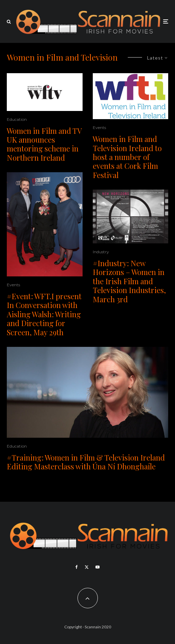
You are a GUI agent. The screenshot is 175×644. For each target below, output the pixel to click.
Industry (101, 252)
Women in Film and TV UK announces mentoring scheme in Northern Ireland (44, 144)
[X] (87, 567)
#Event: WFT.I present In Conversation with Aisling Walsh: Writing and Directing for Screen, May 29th (44, 314)
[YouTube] (98, 567)
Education (17, 119)
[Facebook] (77, 567)
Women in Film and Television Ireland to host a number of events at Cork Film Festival (127, 157)
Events (13, 285)
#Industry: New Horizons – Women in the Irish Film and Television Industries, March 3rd (129, 281)
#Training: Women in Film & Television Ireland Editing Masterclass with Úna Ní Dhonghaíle (86, 462)
